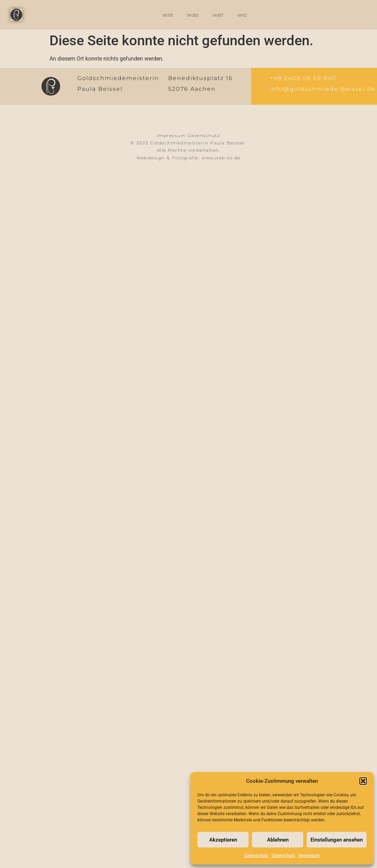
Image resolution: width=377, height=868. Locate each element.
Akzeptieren (223, 840)
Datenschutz (256, 855)
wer (218, 15)
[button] (363, 781)
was (193, 15)
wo (242, 15)
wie (168, 15)
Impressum (309, 855)
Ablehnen (278, 840)
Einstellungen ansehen (337, 840)
